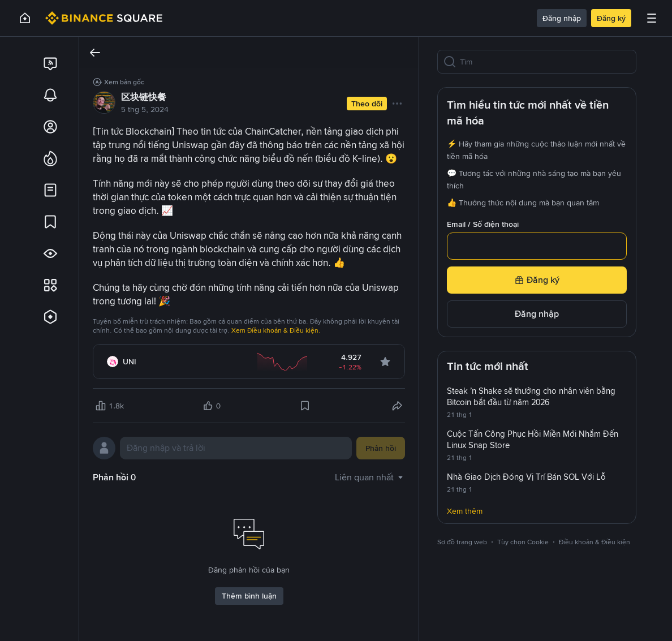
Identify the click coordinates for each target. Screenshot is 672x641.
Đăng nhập (562, 18)
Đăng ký (611, 18)
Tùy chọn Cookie (523, 542)
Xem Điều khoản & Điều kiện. (276, 330)
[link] (50, 63)
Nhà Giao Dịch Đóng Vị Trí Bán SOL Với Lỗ (526, 477)
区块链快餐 (144, 97)
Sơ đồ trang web (462, 542)
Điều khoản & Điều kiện (595, 542)
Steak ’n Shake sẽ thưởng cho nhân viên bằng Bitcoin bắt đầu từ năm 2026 (531, 397)
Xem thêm (465, 511)
